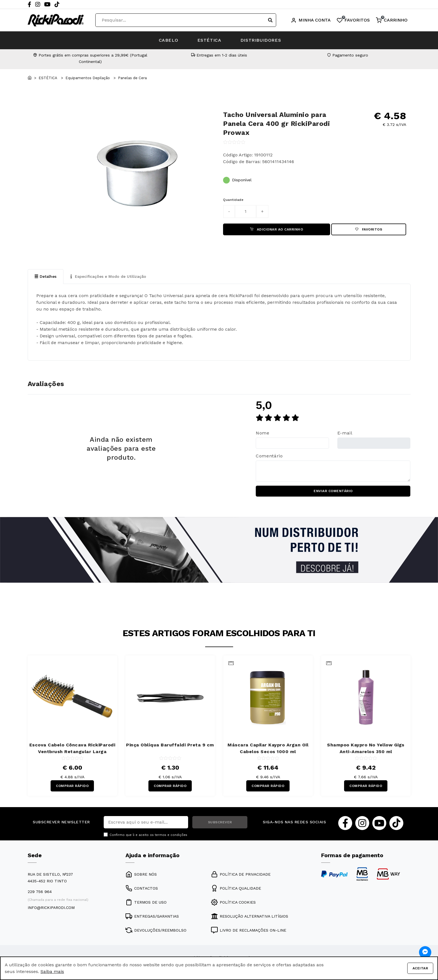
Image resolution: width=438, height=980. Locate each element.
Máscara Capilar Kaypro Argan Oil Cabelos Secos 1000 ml (268, 748)
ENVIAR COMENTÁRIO (333, 491)
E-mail (345, 433)
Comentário (269, 456)
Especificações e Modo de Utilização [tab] (108, 276)
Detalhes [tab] (46, 276)
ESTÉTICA (209, 40)
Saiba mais (52, 971)
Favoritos (369, 229)
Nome (263, 433)
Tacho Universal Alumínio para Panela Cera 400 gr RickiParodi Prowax (276, 124)
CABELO (168, 40)
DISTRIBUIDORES (261, 40)
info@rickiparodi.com (51, 908)
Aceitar (420, 968)
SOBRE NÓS (141, 875)
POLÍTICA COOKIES (233, 903)
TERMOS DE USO (146, 903)
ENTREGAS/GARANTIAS (152, 916)
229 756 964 (40, 892)
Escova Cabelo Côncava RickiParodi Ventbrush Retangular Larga (72, 748)
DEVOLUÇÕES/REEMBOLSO (156, 930)
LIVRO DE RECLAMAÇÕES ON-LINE (249, 930)
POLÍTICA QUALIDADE (236, 889)
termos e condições (171, 835)
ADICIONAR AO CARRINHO (277, 229)
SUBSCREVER (220, 822)
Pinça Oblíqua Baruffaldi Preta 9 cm (170, 745)
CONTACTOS (142, 889)
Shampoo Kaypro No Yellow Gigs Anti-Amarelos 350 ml (366, 748)
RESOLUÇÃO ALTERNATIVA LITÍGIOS (250, 916)
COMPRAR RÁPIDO (72, 786)
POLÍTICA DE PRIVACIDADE (241, 875)
